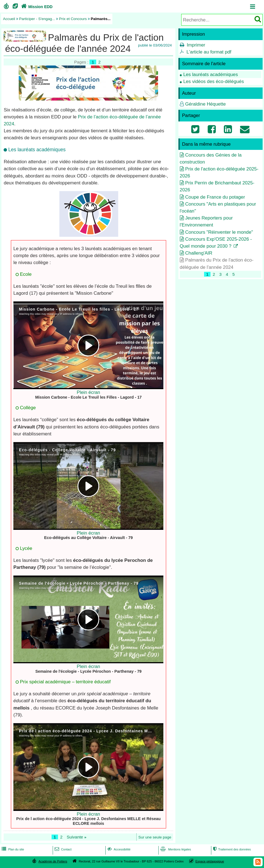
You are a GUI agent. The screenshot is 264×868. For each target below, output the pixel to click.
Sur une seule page (155, 837)
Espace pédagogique (210, 861)
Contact (63, 849)
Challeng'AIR (199, 253)
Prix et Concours (73, 19)
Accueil (9, 19)
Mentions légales (175, 849)
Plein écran (88, 392)
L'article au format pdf (209, 52)
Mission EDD (36, 7)
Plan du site (12, 849)
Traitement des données (232, 849)
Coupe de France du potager (215, 197)
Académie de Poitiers (53, 861)
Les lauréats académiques (210, 75)
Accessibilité (118, 849)
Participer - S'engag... (37, 19)
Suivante (77, 837)
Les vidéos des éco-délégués (213, 81)
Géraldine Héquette (205, 104)
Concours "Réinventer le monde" (219, 232)
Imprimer (196, 45)
